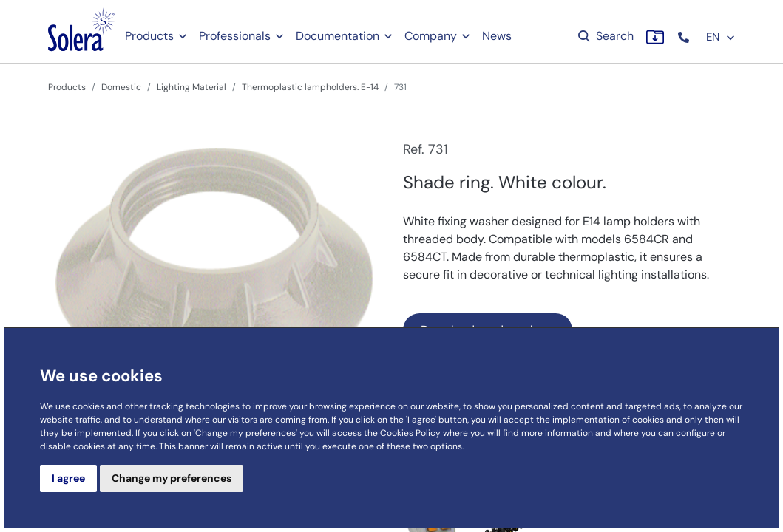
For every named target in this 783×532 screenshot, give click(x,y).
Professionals (235, 36)
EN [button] (721, 37)
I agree (68, 478)
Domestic (121, 87)
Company (431, 36)
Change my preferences (172, 478)
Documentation (338, 36)
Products (149, 36)
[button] (685, 37)
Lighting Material (191, 87)
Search (604, 36)
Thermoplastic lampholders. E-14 (310, 87)
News (497, 36)
